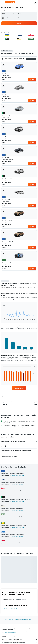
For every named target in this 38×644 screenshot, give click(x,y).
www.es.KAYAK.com (9, 620)
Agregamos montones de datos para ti (20, 639)
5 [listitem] (3, 119)
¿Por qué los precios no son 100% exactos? (20, 642)
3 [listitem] (6, 119)
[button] (3, 2)
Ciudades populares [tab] (9, 599)
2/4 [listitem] (9, 119)
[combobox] (9, 10)
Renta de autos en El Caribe (25, 620)
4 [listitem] (3, 98)
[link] (19, 388)
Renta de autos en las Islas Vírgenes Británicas (13, 621)
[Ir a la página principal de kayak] (10, 2)
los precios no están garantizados (9, 632)
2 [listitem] (3, 77)
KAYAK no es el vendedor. (20, 637)
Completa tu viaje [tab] (21, 599)
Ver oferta (32, 80)
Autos (16, 620)
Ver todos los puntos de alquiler (16, 475)
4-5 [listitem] (9, 77)
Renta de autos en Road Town (11, 608)
